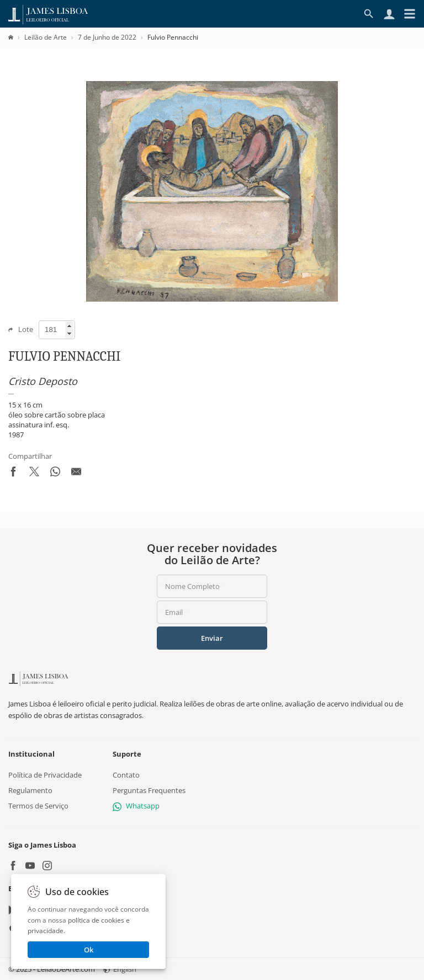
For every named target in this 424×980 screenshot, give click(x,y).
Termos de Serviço (38, 806)
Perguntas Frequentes (149, 790)
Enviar (212, 638)
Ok (89, 950)
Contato (126, 775)
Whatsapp (136, 806)
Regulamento (30, 790)
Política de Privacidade (45, 775)
